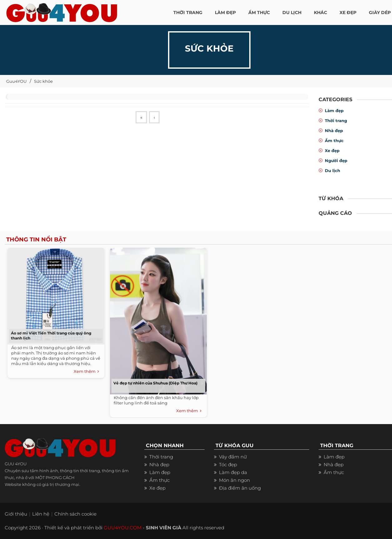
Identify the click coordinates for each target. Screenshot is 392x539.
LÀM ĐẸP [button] (225, 12)
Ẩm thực (334, 141)
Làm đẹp (334, 111)
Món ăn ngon (234, 480)
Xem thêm (86, 372)
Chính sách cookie (75, 514)
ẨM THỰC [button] (259, 12)
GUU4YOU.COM (123, 528)
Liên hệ (41, 514)
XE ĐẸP (348, 12)
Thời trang (336, 121)
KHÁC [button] (320, 12)
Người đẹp (336, 161)
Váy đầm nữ (233, 457)
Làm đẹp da (233, 472)
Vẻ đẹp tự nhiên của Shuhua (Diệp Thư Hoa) (155, 383)
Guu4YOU (16, 81)
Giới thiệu (16, 514)
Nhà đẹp (334, 131)
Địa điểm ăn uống (240, 488)
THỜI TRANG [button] (188, 12)
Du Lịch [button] (292, 12)
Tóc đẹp (228, 465)
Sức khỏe (43, 81)
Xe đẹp (332, 151)
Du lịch (332, 171)
